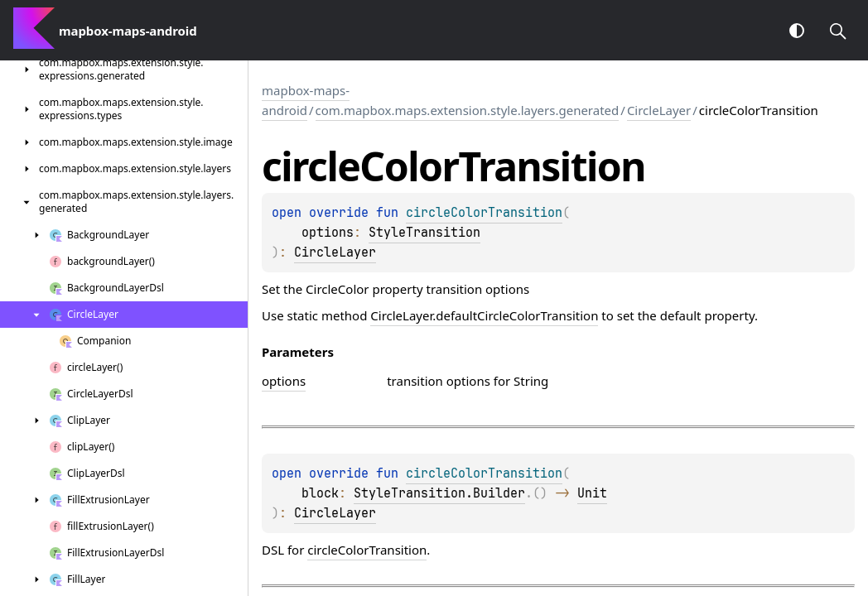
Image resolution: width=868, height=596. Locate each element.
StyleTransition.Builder (439, 493)
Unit (592, 493)
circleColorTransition (367, 550)
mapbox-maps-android (306, 100)
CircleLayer (659, 110)
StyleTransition (424, 233)
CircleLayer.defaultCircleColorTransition (484, 315)
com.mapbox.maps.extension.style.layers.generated (468, 110)
